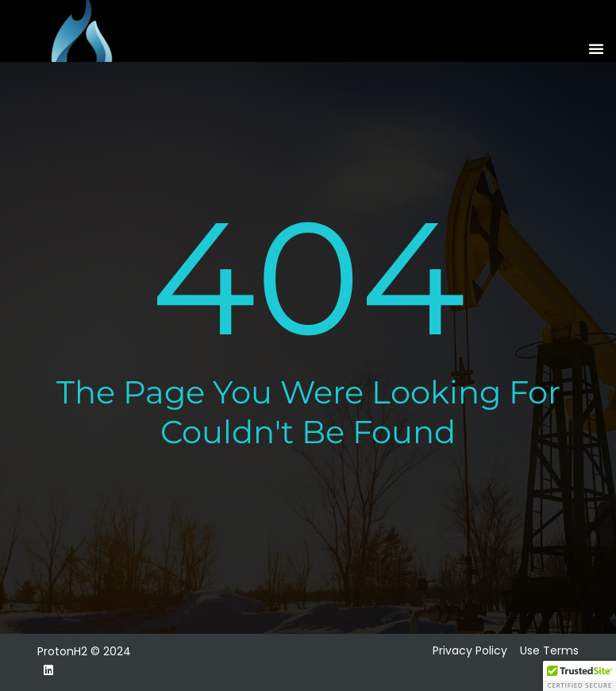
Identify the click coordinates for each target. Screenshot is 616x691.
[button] (596, 48)
